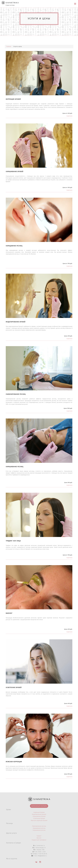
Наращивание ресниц (39, 828)
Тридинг (39, 836)
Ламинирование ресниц (39, 826)
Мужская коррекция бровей (39, 820)
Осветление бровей (39, 818)
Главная (9, 47)
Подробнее (69, 116)
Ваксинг (39, 838)
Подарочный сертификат (39, 840)
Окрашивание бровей (39, 816)
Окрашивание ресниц (39, 830)
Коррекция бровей (39, 812)
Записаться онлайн (39, 806)
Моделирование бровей (39, 814)
